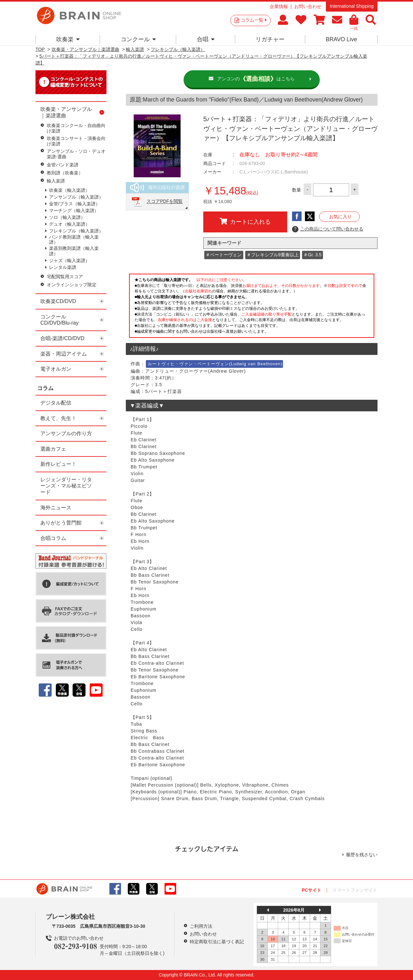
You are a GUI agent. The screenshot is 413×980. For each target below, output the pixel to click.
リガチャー (270, 39)
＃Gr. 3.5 (312, 255)
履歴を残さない (362, 855)
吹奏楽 (68, 39)
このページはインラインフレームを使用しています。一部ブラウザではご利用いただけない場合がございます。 (252, 308)
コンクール (138, 39)
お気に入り (340, 217)
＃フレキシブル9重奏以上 (273, 255)
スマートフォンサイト (355, 890)
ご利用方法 (201, 926)
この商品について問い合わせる (328, 229)
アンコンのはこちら (256, 79)
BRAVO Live (341, 39)
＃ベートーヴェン (224, 255)
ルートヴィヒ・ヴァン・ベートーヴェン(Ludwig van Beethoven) (215, 364)
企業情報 (279, 6)
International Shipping (352, 6)
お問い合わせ (308, 6)
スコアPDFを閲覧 (165, 201)
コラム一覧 (254, 20)
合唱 (206, 39)
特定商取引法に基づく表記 (217, 942)
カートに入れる (245, 221)
